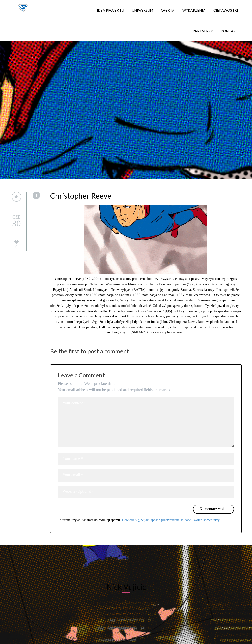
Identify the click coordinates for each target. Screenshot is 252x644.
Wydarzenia (194, 10)
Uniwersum (142, 10)
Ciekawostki (226, 10)
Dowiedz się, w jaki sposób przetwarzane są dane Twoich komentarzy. (171, 520)
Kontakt (229, 31)
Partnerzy (203, 31)
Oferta (168, 10)
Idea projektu (110, 10)
